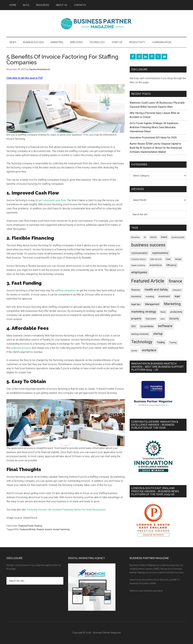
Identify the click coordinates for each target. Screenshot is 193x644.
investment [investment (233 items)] (164, 296)
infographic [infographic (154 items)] (177, 290)
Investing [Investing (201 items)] (150, 296)
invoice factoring (61, 529)
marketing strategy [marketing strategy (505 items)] (144, 312)
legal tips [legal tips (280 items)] (136, 304)
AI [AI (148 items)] (145, 237)
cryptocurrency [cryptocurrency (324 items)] (160, 253)
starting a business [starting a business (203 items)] (140, 334)
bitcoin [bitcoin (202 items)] (153, 237)
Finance (38, 526)
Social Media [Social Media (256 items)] (147, 326)
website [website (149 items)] (134, 351)
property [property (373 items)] (136, 318)
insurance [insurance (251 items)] (136, 296)
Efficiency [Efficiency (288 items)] (171, 265)
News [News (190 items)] (163, 312)
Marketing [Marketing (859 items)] (172, 304)
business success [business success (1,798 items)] (148, 245)
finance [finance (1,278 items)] (175, 281)
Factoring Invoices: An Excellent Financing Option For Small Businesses (66, 510)
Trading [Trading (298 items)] (161, 342)
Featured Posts (26, 526)
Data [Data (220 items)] (168, 259)
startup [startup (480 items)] (158, 334)
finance (40, 529)
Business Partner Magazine (97, 23)
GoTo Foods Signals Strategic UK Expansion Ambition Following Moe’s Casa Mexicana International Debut (154, 127)
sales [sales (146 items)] (163, 319)
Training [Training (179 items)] (173, 343)
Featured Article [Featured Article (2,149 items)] (148, 281)
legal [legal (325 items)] (177, 296)
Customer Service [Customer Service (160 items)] (138, 259)
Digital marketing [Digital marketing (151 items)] (138, 265)
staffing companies (65, 290)
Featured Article (28, 529)
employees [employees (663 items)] (139, 272)
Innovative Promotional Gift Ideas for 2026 (153, 138)
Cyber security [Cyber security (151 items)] (156, 259)
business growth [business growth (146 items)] (178, 237)
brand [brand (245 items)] (164, 237)
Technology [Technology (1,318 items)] (142, 342)
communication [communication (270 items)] (139, 253)
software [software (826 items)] (165, 326)
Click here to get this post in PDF (25, 78)
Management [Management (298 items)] (152, 304)
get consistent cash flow (52, 200)
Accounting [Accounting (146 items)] (135, 237)
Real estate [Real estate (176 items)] (151, 319)
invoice (48, 529)
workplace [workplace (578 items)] (149, 350)
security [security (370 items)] (174, 318)
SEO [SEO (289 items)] (133, 326)
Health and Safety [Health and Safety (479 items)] (156, 290)
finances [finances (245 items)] (136, 290)
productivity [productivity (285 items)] (176, 312)
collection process (21, 348)
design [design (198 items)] (178, 259)
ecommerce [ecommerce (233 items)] (156, 265)
